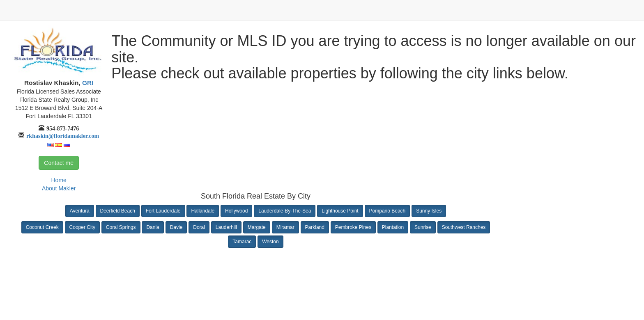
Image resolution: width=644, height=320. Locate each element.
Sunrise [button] (423, 227)
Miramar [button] (285, 227)
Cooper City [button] (82, 227)
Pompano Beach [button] (388, 211)
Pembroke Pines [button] (353, 227)
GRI (87, 83)
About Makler (59, 188)
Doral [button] (199, 227)
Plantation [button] (393, 227)
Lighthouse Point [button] (340, 211)
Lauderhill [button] (226, 227)
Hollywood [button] (236, 211)
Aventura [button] (80, 211)
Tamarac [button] (242, 242)
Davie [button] (176, 227)
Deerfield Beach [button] (118, 211)
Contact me (59, 163)
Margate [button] (257, 227)
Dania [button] (153, 227)
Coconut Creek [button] (42, 227)
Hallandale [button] (203, 211)
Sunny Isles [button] (429, 211)
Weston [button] (270, 242)
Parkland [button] (315, 227)
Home (59, 180)
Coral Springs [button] (121, 227)
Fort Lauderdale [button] (163, 211)
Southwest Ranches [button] (464, 227)
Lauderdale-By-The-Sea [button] (285, 211)
